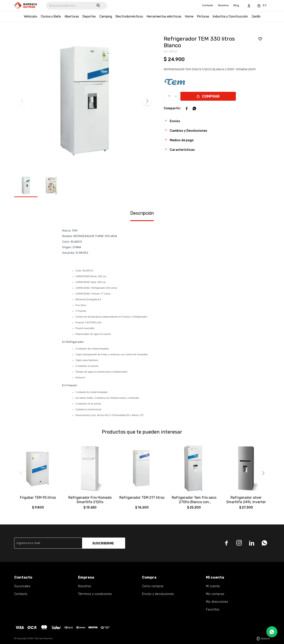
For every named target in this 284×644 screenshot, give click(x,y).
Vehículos (31, 17)
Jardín (256, 17)
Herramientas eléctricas (164, 17)
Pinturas (203, 17)
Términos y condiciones (95, 594)
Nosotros (223, 5)
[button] (147, 101)
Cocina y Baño (51, 17)
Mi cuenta (213, 586)
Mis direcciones (217, 602)
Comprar (211, 96)
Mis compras (215, 594)
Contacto (208, 5)
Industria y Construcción (230, 17)
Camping (106, 17)
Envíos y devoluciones (158, 594)
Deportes (89, 17)
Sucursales (22, 586)
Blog (236, 5)
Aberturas (72, 17)
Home (189, 17)
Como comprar (153, 586)
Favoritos (213, 610)
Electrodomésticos (129, 17)
